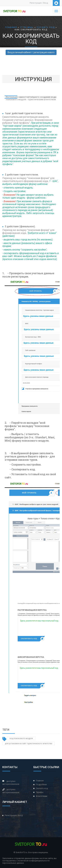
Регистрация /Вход (14, 815)
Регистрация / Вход (39, 3)
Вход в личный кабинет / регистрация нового (31, 52)
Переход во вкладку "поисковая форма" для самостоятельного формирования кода (28, 180)
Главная (40, 781)
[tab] (31, 79)
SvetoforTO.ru (21, 852)
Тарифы (40, 792)
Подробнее (41, 784)
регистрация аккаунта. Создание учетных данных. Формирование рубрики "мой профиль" (27, 120)
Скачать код (42, 788)
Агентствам (42, 796)
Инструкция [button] (33, 79)
